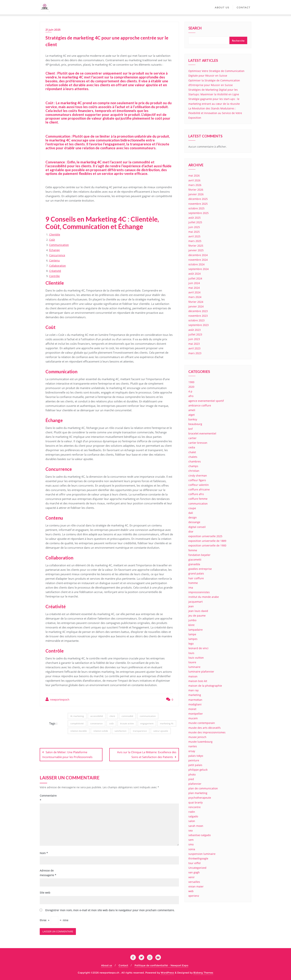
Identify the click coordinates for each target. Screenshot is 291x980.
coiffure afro (196, 494)
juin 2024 (194, 283)
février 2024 (196, 302)
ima (191, 588)
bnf (191, 429)
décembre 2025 (198, 199)
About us (107, 965)
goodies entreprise (200, 569)
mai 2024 (194, 288)
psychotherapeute (200, 798)
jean (191, 606)
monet (192, 709)
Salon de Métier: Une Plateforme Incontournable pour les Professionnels (67, 754)
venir (192, 877)
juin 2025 (194, 227)
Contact (123, 965)
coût (111, 723)
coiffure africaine (199, 489)
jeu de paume (197, 616)
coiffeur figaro (197, 480)
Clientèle (55, 234)
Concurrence (57, 255)
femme (193, 550)
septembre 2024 (198, 269)
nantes (193, 746)
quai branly (196, 802)
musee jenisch (197, 737)
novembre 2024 (198, 260)
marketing (195, 695)
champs (193, 466)
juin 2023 (194, 339)
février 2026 (196, 190)
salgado (193, 816)
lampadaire (196, 630)
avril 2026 (194, 180)
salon (192, 821)
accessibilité (97, 716)
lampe (192, 634)
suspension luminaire (202, 854)
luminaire (194, 667)
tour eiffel (194, 863)
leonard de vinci (198, 648)
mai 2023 (194, 344)
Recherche (238, 41)
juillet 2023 (195, 334)
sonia (192, 849)
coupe (192, 508)
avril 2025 (194, 236)
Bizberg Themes (203, 972)
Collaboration (58, 266)
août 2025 (194, 218)
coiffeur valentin (199, 485)
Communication (59, 245)
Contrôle (54, 276)
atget (192, 415)
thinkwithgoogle (198, 858)
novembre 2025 (198, 204)
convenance (96, 723)
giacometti (195, 560)
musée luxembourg (200, 742)
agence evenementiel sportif (206, 401)
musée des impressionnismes (207, 732)
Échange (54, 250)
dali (191, 513)
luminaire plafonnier (201, 672)
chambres (195, 461)
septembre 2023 (198, 325)
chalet (192, 452)
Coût (52, 240)
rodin (192, 812)
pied (191, 779)
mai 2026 (194, 176)
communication (148, 716)
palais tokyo (196, 756)
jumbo (192, 620)
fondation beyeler (199, 555)
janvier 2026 (196, 194)
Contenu (54, 260)
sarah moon (196, 826)
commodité (127, 716)
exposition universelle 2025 (205, 536)
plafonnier (195, 784)
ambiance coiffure (200, 405)
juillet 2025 (195, 222)
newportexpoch (57, 699)
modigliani (195, 704)
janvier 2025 (196, 250)
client (112, 716)
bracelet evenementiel (202, 433)
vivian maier (196, 886)
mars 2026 (195, 185)
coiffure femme (198, 499)
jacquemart (196, 602)
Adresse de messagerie (48, 872)
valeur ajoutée (161, 731)
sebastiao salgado (200, 835)
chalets (193, 457)
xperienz (194, 896)
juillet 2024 (195, 278)
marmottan (195, 700)
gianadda (194, 564)
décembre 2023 (198, 311)
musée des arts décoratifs (205, 728)
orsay (192, 751)
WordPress (167, 972)
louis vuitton (196, 658)
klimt (191, 625)
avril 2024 (194, 292)
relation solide (101, 731)
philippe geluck (198, 770)
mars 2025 (195, 241)
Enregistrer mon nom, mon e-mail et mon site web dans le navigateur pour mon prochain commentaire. (110, 909)
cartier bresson (198, 443)
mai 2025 (194, 232)
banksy (193, 419)
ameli (192, 410)
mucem (193, 718)
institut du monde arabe (204, 597)
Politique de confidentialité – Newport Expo (161, 965)
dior (191, 532)
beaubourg (195, 424)
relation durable (79, 731)
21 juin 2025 (53, 30)
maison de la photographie (205, 686)
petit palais (195, 765)
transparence (140, 731)
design (193, 517)
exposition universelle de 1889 (207, 541)
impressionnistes (199, 592)
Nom (44, 853)
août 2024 (194, 274)
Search (195, 29)
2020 (191, 387)
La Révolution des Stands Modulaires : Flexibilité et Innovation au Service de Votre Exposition (215, 113)
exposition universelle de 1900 (207, 545)
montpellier (196, 714)
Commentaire (48, 797)
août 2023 (194, 330)
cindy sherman (198, 476)
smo (191, 844)
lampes (193, 639)
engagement (147, 723)
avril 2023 (194, 348)
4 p (190, 391)
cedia (192, 447)
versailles (194, 882)
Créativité (55, 271)
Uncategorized (197, 868)
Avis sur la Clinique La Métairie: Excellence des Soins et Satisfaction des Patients (147, 754)
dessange (194, 522)
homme (193, 583)
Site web (45, 892)
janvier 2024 (196, 306)
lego (191, 644)
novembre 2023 (198, 316)
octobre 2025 (196, 208)
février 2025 (196, 246)
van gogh (194, 872)
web (191, 891)
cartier (192, 438)
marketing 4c (167, 723)
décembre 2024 (198, 255)
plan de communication (203, 788)
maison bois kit (198, 681)
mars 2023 (195, 353)
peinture (194, 760)
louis (191, 653)
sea (191, 830)
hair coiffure (196, 578)
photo (192, 774)
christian (194, 471)
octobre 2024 (196, 264)
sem (191, 840)
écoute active (127, 723)
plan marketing (198, 793)
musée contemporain (202, 723)
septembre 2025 (198, 213)
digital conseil (197, 527)
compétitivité (77, 723)
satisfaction (120, 731)
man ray (193, 690)
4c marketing (77, 716)
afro (191, 396)
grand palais (196, 573)
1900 (191, 382)
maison (193, 676)
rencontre (194, 807)
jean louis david (198, 611)
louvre (192, 662)
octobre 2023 (196, 320)
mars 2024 (195, 297)
